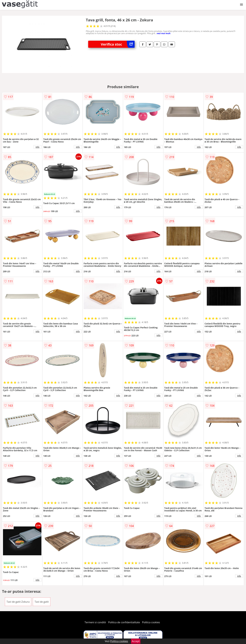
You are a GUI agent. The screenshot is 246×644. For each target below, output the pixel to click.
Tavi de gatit (42, 602)
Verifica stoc (118, 44)
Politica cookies (151, 622)
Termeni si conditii (95, 622)
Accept (136, 641)
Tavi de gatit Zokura (18, 602)
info (37, 147)
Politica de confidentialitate (124, 622)
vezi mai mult (164, 33)
